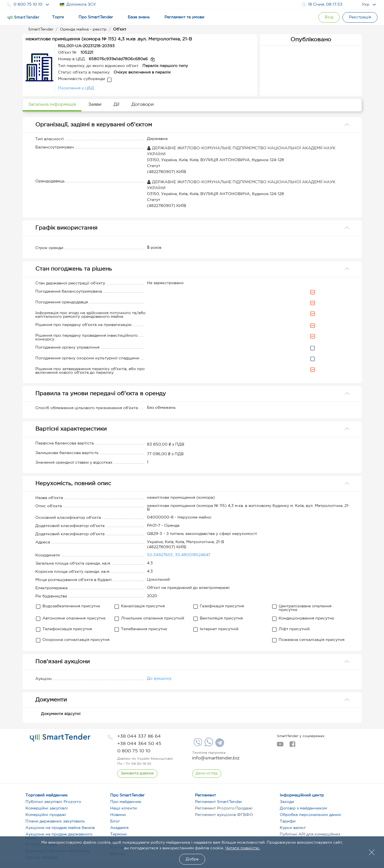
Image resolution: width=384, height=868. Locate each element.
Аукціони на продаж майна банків (60, 828)
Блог (115, 821)
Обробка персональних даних (310, 815)
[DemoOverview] (207, 774)
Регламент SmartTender (219, 802)
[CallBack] (137, 774)
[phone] (139, 736)
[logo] (60, 738)
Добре (192, 859)
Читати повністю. (243, 848)
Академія (119, 828)
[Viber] (197, 745)
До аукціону (159, 679)
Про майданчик (126, 802)
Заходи (287, 802)
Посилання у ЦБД (76, 88)
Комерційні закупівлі (47, 808)
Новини (118, 815)
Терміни (118, 834)
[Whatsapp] (208, 745)
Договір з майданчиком (303, 808)
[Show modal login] (329, 17)
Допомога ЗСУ (78, 5)
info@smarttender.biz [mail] (216, 758)
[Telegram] (219, 745)
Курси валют (293, 828)
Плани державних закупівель (55, 821)
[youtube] (280, 746)
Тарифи (288, 821)
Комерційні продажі (46, 815)
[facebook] (292, 746)
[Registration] (360, 17)
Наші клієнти (123, 808)
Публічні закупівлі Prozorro (53, 802)
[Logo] (23, 18)
